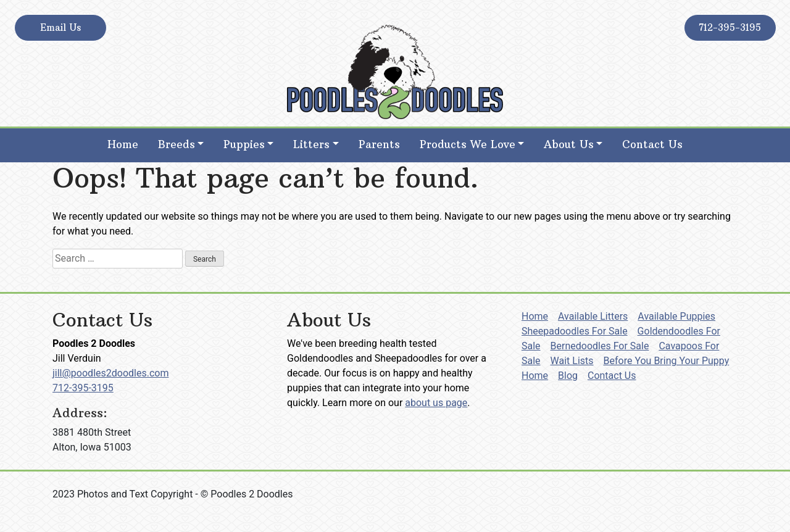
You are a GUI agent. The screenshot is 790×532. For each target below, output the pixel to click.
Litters (311, 144)
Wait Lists (572, 361)
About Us (569, 144)
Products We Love (468, 144)
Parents (379, 144)
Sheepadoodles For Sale (575, 331)
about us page (436, 403)
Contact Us (652, 144)
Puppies (244, 144)
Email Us (60, 27)
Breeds (177, 144)
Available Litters (593, 316)
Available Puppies (676, 316)
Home (123, 144)
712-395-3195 (730, 27)
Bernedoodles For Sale (600, 346)
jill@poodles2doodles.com (110, 373)
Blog (568, 376)
